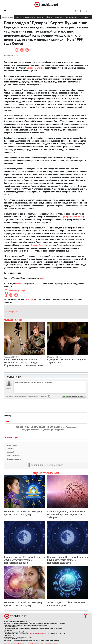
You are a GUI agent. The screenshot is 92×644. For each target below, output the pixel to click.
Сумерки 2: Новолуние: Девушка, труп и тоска (67, 361)
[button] (81, 11)
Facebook (29, 299)
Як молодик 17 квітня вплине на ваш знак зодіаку (67, 604)
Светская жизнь (29, 17)
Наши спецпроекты (14, 459)
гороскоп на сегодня (46, 427)
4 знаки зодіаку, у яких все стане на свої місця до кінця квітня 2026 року (67, 514)
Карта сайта (11, 452)
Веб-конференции (72, 17)
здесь (42, 278)
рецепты (69, 430)
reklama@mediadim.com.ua (38, 634)
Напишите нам (12, 445)
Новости (18, 17)
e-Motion (19, 284)
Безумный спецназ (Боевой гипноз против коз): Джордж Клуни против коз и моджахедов (24, 362)
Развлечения (59, 17)
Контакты (10, 449)
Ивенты (40, 17)
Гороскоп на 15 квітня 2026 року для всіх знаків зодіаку (23, 513)
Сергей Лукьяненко (36, 68)
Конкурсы (85, 17)
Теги (8, 422)
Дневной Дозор (38, 245)
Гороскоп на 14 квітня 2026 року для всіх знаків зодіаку (23, 604)
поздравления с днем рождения (43, 429)
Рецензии (14, 312)
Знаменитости (8, 17)
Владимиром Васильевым (71, 217)
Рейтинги (48, 17)
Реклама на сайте (13, 456)
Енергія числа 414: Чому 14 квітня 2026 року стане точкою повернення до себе (24, 560)
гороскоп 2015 (24, 427)
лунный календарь (68, 427)
